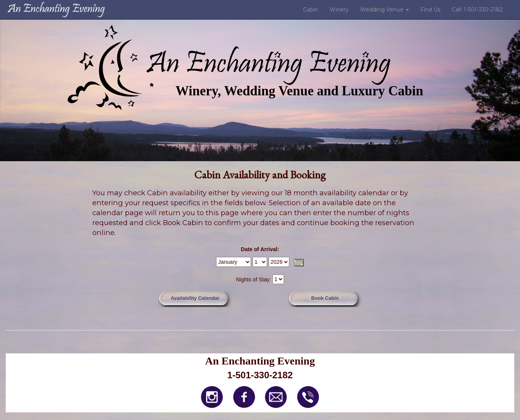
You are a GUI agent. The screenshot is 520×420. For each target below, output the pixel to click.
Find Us (430, 10)
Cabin (311, 10)
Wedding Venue (385, 10)
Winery (339, 10)
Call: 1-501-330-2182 (477, 10)
